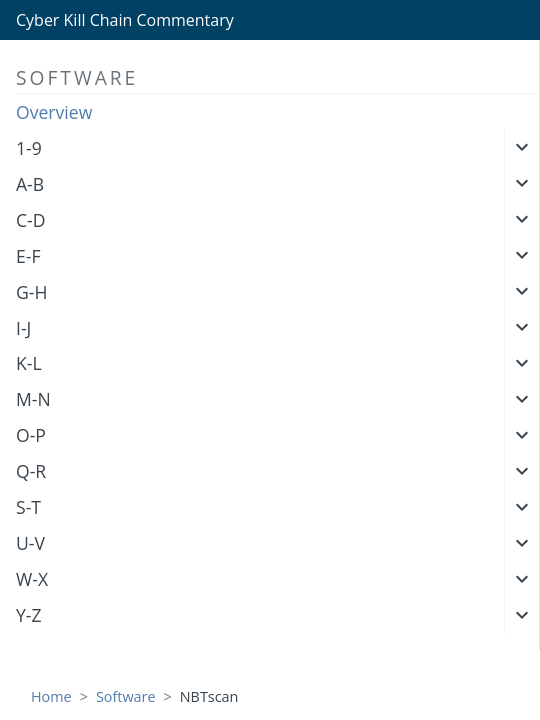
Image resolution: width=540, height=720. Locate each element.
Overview (54, 112)
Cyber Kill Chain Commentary (125, 20)
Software (126, 696)
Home (51, 696)
